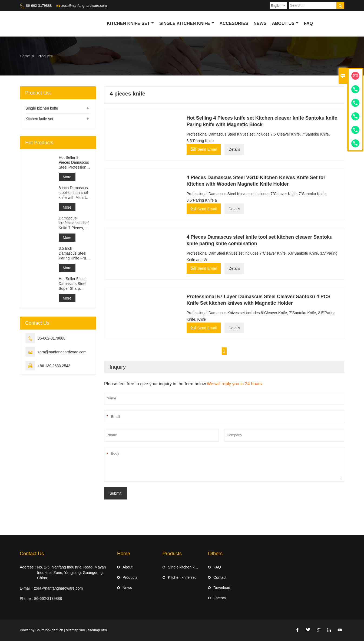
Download (222, 588)
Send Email (204, 149)
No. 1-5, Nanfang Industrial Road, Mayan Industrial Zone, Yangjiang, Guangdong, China (71, 573)
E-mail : (26, 589)
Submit (115, 494)
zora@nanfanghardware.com (84, 6)
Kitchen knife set (39, 119)
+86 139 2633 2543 (54, 366)
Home (25, 56)
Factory (220, 598)
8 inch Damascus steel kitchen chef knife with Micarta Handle (73, 193)
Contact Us (32, 554)
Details (234, 150)
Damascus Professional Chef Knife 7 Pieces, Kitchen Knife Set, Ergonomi (74, 223)
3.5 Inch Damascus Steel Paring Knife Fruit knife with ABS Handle (73, 254)
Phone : (26, 599)
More (67, 177)
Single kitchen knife (187, 23)
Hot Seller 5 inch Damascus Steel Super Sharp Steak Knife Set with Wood (73, 284)
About (128, 567)
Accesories (234, 23)
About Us (285, 23)
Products (130, 578)
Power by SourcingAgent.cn (41, 630)
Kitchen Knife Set (130, 23)
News (260, 23)
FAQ (217, 567)
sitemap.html (98, 630)
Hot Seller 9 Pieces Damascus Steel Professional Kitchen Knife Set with (74, 163)
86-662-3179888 (39, 6)
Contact (220, 578)
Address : (28, 567)
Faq (308, 23)
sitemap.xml (75, 630)
